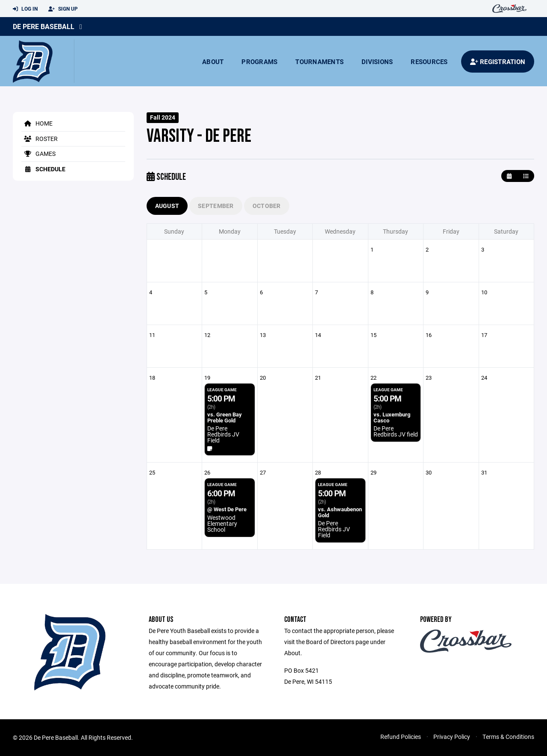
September (216, 206)
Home (37, 123)
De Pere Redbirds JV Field (223, 434)
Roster (40, 139)
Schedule (43, 169)
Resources (429, 62)
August (167, 206)
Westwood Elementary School (222, 523)
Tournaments (319, 62)
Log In (25, 9)
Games (38, 154)
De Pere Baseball (44, 26)
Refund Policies (401, 737)
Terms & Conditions (508, 737)
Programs (259, 62)
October (267, 206)
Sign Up (63, 9)
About (213, 62)
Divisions (377, 62)
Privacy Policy (452, 737)
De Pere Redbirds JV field (396, 431)
